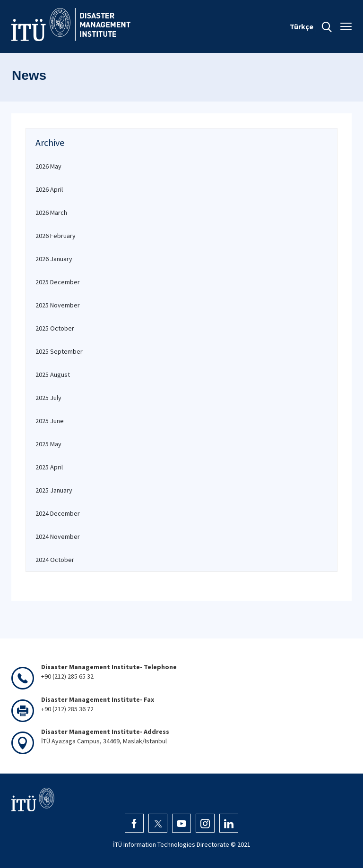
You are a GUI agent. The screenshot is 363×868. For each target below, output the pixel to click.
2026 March (51, 213)
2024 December (58, 513)
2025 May (48, 444)
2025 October (55, 328)
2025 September (59, 351)
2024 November (58, 536)
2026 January (54, 259)
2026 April (49, 189)
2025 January (54, 490)
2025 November (58, 305)
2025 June (50, 421)
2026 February (56, 236)
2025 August (53, 374)
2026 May (48, 166)
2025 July (48, 398)
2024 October (55, 560)
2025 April (49, 467)
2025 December (58, 282)
